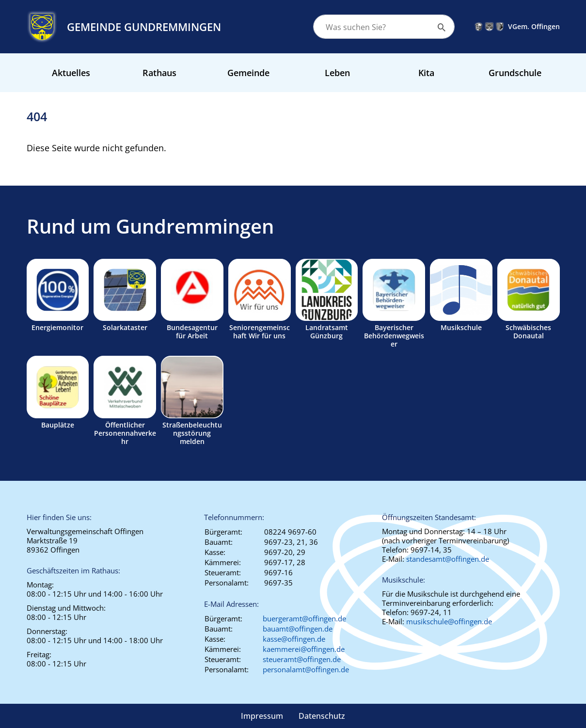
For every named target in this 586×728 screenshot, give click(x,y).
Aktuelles (71, 73)
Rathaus (159, 73)
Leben (337, 73)
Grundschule (515, 73)
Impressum (262, 716)
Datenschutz (322, 716)
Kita (426, 73)
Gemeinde (248, 73)
